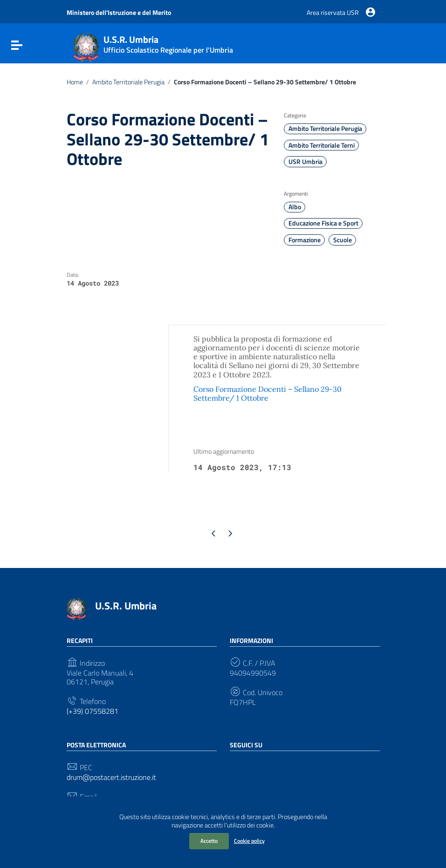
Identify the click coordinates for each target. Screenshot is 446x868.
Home (75, 82)
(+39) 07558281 (93, 711)
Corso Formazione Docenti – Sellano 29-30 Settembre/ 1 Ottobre (268, 393)
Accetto (209, 841)
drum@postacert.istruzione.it (111, 777)
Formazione (305, 240)
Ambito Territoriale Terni (322, 145)
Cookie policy (249, 841)
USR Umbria (305, 162)
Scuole (343, 240)
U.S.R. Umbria (126, 606)
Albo (295, 207)
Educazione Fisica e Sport (323, 223)
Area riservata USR (333, 12)
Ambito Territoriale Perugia (128, 82)
